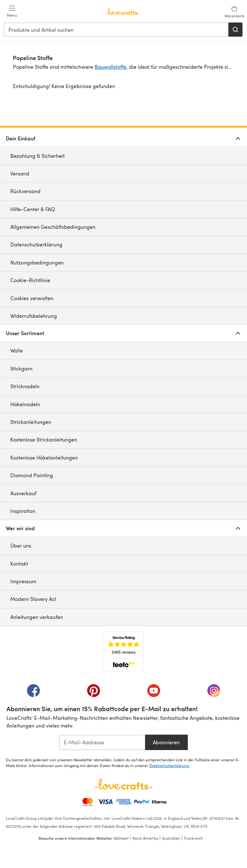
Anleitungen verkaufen (37, 617)
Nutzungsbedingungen (37, 262)
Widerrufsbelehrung (34, 316)
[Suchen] (235, 30)
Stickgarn (21, 368)
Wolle (17, 350)
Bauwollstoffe (110, 67)
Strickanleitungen (31, 422)
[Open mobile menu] (12, 12)
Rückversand (25, 191)
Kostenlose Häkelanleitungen (44, 457)
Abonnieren (166, 742)
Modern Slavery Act (33, 599)
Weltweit (121, 838)
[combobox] (116, 30)
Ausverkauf (23, 493)
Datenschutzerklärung (36, 244)
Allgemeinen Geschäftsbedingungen (53, 227)
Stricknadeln (25, 386)
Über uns (21, 546)
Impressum (23, 581)
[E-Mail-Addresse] (102, 742)
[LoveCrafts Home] (123, 784)
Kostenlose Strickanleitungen (44, 439)
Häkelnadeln (25, 404)
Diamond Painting (32, 475)
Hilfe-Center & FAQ (33, 209)
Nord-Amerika (145, 838)
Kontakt (19, 564)
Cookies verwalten (32, 298)
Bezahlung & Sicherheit (37, 156)
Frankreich (193, 838)
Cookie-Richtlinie (30, 280)
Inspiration (23, 511)
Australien (171, 838)
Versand (20, 173)
